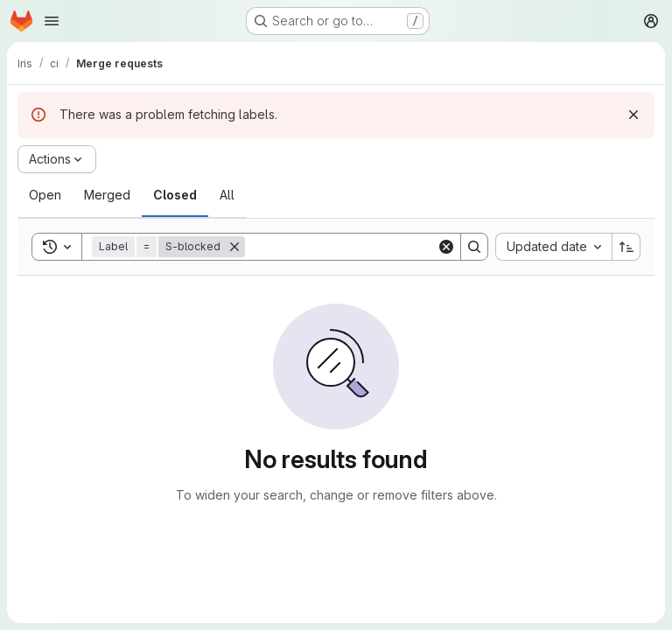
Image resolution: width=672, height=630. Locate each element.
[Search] (353, 247)
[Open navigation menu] (52, 21)
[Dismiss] (633, 115)
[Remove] (234, 247)
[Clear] (446, 247)
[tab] (45, 195)
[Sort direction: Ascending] (626, 247)
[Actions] (57, 159)
